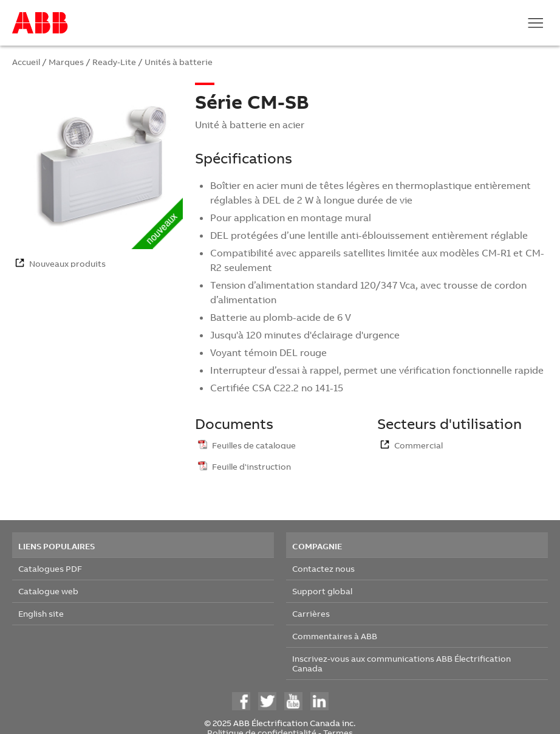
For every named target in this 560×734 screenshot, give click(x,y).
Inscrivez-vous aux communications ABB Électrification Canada (401, 663)
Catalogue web (48, 591)
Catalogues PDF (50, 568)
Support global (322, 591)
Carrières (311, 613)
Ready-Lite (114, 62)
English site (41, 613)
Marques (66, 62)
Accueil (26, 62)
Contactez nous (323, 568)
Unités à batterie (179, 62)
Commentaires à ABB (335, 636)
